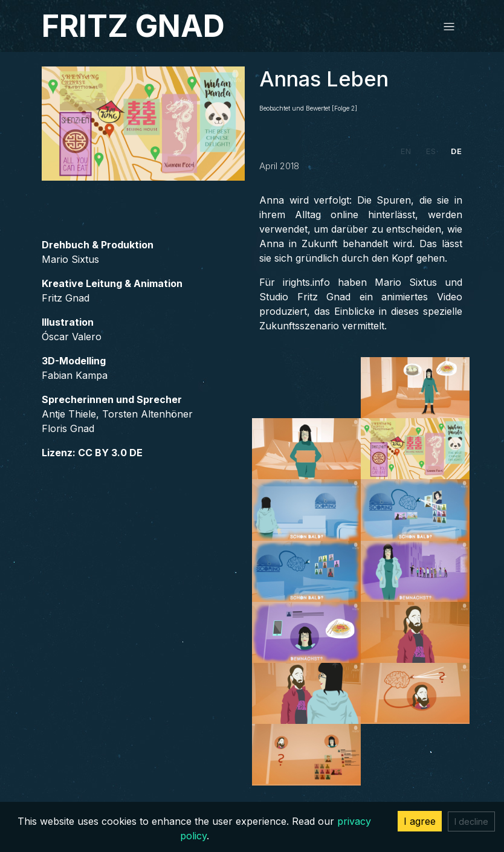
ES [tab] (431, 151)
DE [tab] (457, 151)
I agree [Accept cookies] (420, 821)
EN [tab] (406, 151)
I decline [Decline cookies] (471, 821)
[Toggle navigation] (449, 26)
